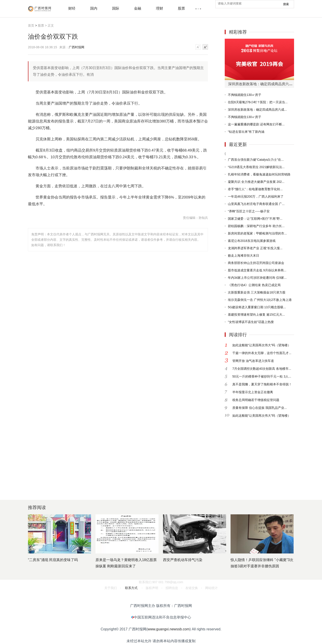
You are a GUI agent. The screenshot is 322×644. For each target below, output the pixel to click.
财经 (72, 8)
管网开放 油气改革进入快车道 (253, 361)
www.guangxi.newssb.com (169, 629)
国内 (94, 8)
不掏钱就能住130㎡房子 (245, 95)
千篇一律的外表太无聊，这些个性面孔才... (262, 353)
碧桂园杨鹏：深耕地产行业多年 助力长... (256, 226)
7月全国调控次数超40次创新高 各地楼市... (262, 369)
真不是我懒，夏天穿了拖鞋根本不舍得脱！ (262, 384)
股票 (181, 8)
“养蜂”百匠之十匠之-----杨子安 (249, 211)
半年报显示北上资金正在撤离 (253, 392)
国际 (116, 8)
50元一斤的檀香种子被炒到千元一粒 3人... (262, 376)
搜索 (286, 4)
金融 (138, 8)
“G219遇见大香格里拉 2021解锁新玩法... (256, 167)
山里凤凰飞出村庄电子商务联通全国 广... (256, 204)
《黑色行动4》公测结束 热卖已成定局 (254, 285)
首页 (31, 25)
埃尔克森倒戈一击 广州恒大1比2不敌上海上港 (260, 300)
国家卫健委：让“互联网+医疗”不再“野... (255, 219)
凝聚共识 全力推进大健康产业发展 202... (256, 182)
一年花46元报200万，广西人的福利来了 (256, 196)
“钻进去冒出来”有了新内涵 (246, 132)
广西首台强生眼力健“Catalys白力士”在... (256, 160)
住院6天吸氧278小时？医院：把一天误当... (258, 102)
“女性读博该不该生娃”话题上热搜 (251, 322)
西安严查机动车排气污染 (183, 560)
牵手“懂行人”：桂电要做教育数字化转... (255, 189)
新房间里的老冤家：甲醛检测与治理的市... (257, 233)
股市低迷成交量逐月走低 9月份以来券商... (257, 270)
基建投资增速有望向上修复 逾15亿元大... (256, 315)
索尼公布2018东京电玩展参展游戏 (252, 241)
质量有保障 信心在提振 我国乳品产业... (260, 408)
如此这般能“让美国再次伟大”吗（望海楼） (262, 345)
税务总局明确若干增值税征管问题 (256, 400)
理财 (159, 8)
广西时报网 (76, 47)
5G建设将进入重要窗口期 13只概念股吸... (257, 307)
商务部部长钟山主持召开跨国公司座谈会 (256, 263)
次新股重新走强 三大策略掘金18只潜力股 (257, 292)
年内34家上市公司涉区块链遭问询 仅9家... (257, 278)
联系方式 (131, 588)
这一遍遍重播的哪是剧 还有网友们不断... (256, 124)
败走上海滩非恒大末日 (244, 255)
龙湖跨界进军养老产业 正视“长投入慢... (255, 248)
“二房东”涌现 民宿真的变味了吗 (53, 560)
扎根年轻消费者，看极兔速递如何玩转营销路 (259, 174)
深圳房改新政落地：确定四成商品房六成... (257, 110)
